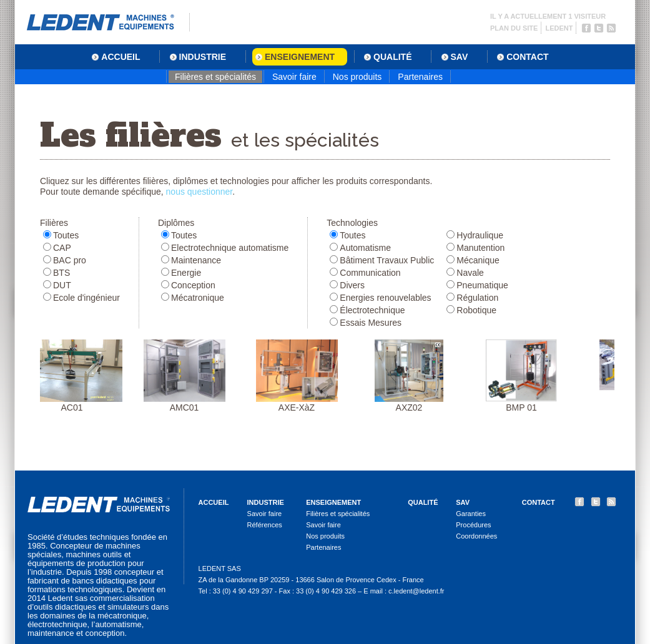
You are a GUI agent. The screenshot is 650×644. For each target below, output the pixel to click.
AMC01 (188, 376)
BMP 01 (525, 376)
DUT (62, 285)
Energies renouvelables (385, 298)
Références (265, 525)
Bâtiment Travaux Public (387, 260)
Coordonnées (476, 536)
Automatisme (365, 248)
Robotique (476, 310)
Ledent (559, 28)
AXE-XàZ (301, 376)
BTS (62, 273)
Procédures (473, 525)
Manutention (480, 248)
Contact (539, 502)
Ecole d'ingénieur (86, 298)
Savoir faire (294, 77)
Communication (370, 273)
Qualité (423, 502)
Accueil (214, 502)
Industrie (266, 502)
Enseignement (333, 502)
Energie (186, 273)
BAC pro (70, 260)
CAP (62, 248)
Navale (470, 273)
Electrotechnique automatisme (230, 248)
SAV (463, 502)
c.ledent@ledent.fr (416, 591)
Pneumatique (482, 285)
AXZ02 (413, 376)
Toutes (66, 235)
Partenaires (420, 77)
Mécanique (478, 260)
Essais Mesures (371, 323)
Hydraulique (480, 235)
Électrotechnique (372, 310)
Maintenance (196, 260)
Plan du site (514, 28)
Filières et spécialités (215, 77)
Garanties (471, 514)
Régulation (477, 298)
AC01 (76, 376)
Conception (193, 285)
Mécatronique (198, 298)
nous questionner (199, 192)
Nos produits (357, 77)
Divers (352, 285)
